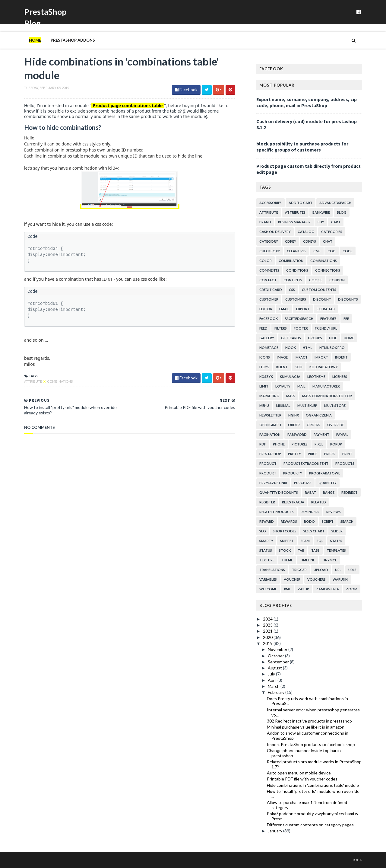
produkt (268, 473)
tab (301, 550)
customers (296, 299)
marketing (269, 396)
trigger (299, 570)
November (278, 649)
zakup (303, 589)
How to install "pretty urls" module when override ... (313, 794)
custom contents (319, 290)
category (269, 241)
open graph (270, 425)
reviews (334, 512)
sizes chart (314, 531)
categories (332, 232)
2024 (268, 619)
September (279, 662)
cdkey (291, 241)
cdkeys (310, 241)
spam (305, 541)
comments (269, 270)
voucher (292, 579)
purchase (303, 483)
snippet (287, 541)
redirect (350, 492)
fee (346, 319)
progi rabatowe (325, 473)
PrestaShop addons (73, 40)
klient (282, 367)
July (272, 674)
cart (336, 222)
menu (264, 405)
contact (268, 280)
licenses (340, 377)
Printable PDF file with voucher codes (302, 779)
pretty (294, 454)
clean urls (297, 251)
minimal (283, 405)
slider (337, 531)
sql (320, 541)
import (321, 357)
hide (333, 338)
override (336, 425)
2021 (268, 631)
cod (332, 251)
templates (336, 550)
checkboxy (270, 251)
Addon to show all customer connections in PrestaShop (308, 736)
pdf (263, 444)
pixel (319, 444)
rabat (310, 492)
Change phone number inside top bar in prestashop (304, 753)
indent (341, 357)
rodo (309, 521)
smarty (266, 541)
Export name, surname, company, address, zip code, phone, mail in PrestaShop (307, 102)
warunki (340, 579)
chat (328, 241)
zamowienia (327, 589)
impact (301, 357)
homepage (269, 348)
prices (330, 454)
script (328, 521)
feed (263, 328)
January (275, 831)
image (282, 357)
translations (272, 570)
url (338, 570)
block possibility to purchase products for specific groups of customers (302, 147)
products (345, 463)
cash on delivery (275, 232)
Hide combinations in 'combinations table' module (313, 785)
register (267, 502)
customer (269, 299)
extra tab (326, 309)
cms (317, 251)
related (319, 502)
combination (291, 261)
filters (281, 328)
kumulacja (290, 377)
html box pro (332, 348)
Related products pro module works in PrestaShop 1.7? (314, 764)
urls (352, 570)
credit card (271, 290)
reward (267, 521)
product (268, 463)
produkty (293, 473)
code (348, 251)
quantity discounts (279, 492)
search (347, 521)
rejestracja (293, 502)
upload (321, 570)
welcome (268, 589)
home (349, 338)
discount (322, 299)
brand (265, 222)
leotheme (316, 377)
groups (315, 338)
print (347, 454)
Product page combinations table (128, 105)
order (294, 425)
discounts (348, 299)
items (264, 367)
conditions (297, 270)
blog (342, 212)
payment (321, 434)
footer (301, 328)
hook (291, 348)
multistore (335, 405)
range (329, 492)
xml (287, 589)
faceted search (299, 319)
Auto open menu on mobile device (299, 773)
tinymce (329, 560)
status (266, 550)
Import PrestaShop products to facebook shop (311, 744)
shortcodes (285, 531)
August (275, 668)
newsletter (270, 415)
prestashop (270, 454)
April (273, 680)
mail (301, 386)
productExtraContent (306, 463)
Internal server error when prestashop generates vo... (313, 712)
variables (268, 579)
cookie (316, 280)
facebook (269, 319)
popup (336, 444)
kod (299, 367)
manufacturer (326, 386)
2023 (268, 625)
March (274, 686)
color (266, 261)
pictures (300, 444)
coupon (337, 280)
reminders (310, 512)
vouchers (316, 579)
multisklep (307, 405)
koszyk (266, 377)
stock (285, 550)
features (328, 319)
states (336, 541)
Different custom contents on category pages (310, 825)
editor (266, 309)
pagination (270, 434)
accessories (271, 203)
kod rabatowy (324, 367)
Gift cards (291, 338)
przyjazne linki (273, 483)
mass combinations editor (327, 396)
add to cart (301, 203)
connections (328, 270)
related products (277, 512)
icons (265, 357)
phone (279, 444)
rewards (289, 521)
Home (35, 40)
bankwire (321, 212)
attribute (33, 381)
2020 (268, 637)
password (297, 434)
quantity (327, 483)
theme (287, 560)
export (303, 309)
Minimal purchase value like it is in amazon (306, 727)
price (313, 454)
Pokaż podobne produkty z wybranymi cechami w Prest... (313, 816)
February (277, 692)
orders (313, 425)
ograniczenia (319, 415)
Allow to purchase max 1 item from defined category (307, 805)
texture (267, 560)
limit (264, 386)
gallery (267, 338)
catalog (306, 232)
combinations (60, 381)
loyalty (283, 386)
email (284, 309)
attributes (295, 212)
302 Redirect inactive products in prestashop (309, 721)
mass (291, 396)
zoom (352, 589)
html (308, 348)
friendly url (326, 328)
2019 (268, 643)
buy (321, 222)
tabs (315, 550)
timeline (307, 560)
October (276, 656)
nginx (294, 415)
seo (263, 531)
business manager (294, 222)
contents (293, 280)
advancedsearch (335, 203)
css (292, 290)
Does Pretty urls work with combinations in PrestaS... (307, 701)
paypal (342, 434)
